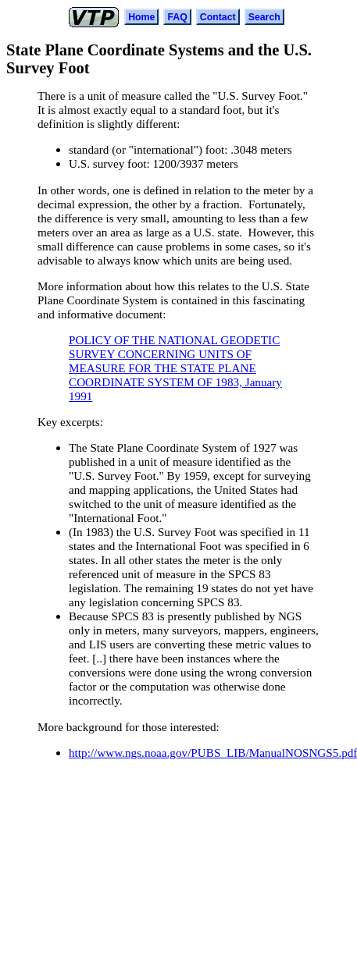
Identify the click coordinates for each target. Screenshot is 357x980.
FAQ (177, 17)
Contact (218, 17)
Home (141, 17)
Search (264, 17)
